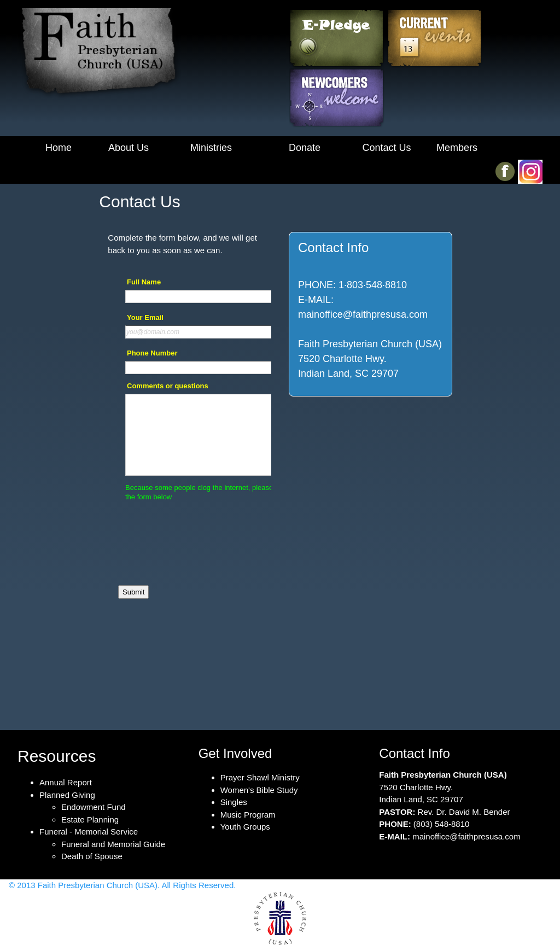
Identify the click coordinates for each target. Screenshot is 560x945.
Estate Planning (90, 819)
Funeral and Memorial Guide (113, 844)
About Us (129, 148)
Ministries (211, 148)
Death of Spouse (92, 856)
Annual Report (66, 782)
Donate (305, 148)
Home (59, 148)
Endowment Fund (94, 807)
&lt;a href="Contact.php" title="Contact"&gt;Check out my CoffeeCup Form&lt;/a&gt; (189, 491)
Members (457, 148)
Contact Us (386, 148)
